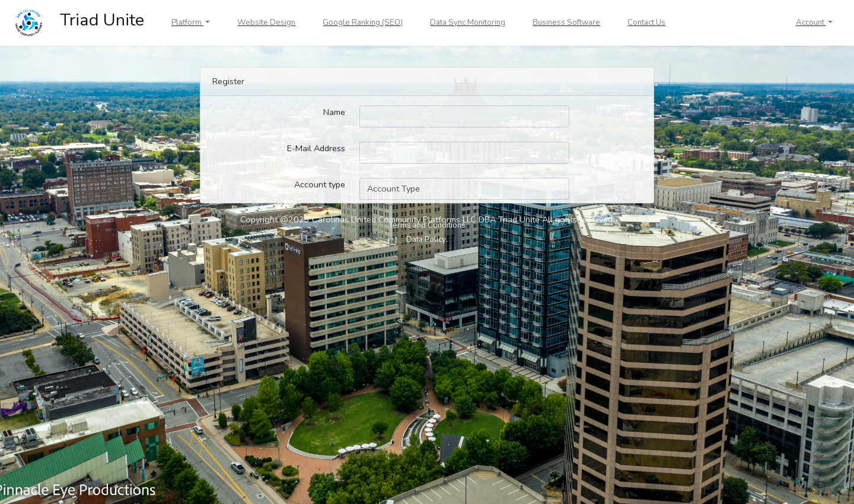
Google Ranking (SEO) (363, 23)
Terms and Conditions (427, 225)
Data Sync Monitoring (468, 23)
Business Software (566, 23)
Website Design (266, 23)
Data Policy (426, 240)
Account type (320, 184)
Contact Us (646, 23)
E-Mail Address (316, 148)
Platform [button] (187, 23)
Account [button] (811, 23)
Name (334, 112)
